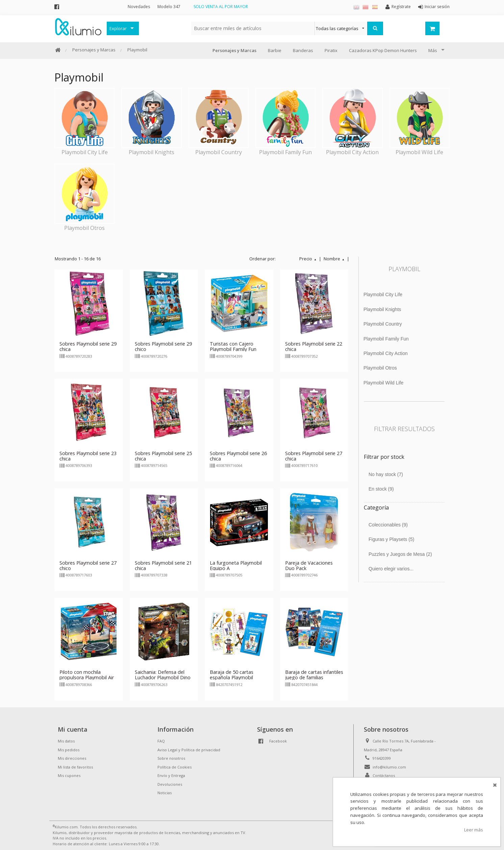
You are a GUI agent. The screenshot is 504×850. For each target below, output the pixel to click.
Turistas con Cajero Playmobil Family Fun (233, 346)
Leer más (474, 830)
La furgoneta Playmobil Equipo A (236, 565)
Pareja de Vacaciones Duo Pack (309, 565)
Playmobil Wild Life (383, 383)
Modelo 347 (169, 7)
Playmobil (137, 50)
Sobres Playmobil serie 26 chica (238, 456)
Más (433, 50)
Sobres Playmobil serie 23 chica (88, 456)
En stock (381, 489)
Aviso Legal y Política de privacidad (189, 750)
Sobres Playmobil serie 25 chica (163, 456)
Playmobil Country (383, 324)
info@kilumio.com (389, 767)
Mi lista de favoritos (75, 767)
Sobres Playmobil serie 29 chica (88, 346)
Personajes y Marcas (94, 50)
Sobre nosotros (171, 758)
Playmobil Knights (382, 309)
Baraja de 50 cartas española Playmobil (232, 675)
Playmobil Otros (380, 368)
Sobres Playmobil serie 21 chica (163, 565)
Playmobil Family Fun (386, 339)
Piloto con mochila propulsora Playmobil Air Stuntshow (87, 677)
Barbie (275, 50)
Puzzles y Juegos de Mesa (400, 554)
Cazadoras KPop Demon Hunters (383, 50)
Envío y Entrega (171, 775)
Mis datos (66, 741)
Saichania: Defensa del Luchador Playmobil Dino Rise (163, 677)
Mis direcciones (72, 758)
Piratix (331, 50)
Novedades (139, 7)
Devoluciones (170, 784)
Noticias (165, 793)
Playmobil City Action (386, 353)
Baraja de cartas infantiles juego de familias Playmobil (314, 677)
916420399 (382, 758)
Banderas (303, 50)
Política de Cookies (174, 767)
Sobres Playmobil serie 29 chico (163, 346)
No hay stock (386, 474)
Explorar (118, 28)
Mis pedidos (69, 750)
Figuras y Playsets (391, 539)
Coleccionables (388, 525)
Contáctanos (384, 775)
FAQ (161, 741)
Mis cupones (69, 775)
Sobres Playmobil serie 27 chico (88, 565)
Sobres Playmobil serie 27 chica (314, 456)
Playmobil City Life (383, 294)
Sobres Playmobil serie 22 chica (314, 346)
